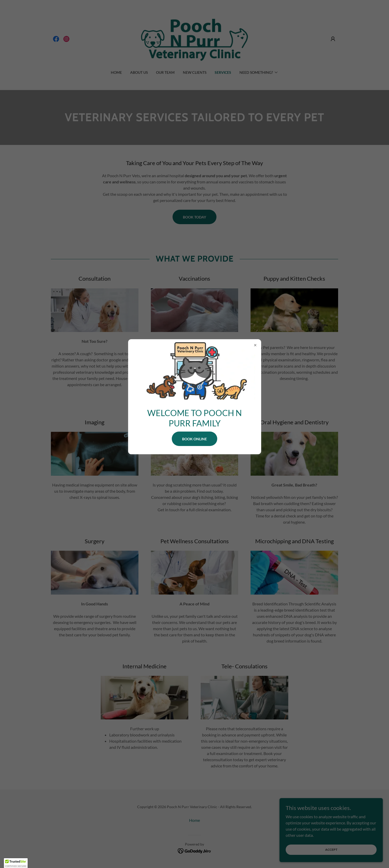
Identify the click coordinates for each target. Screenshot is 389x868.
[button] (16, 863)
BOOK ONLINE (194, 439)
